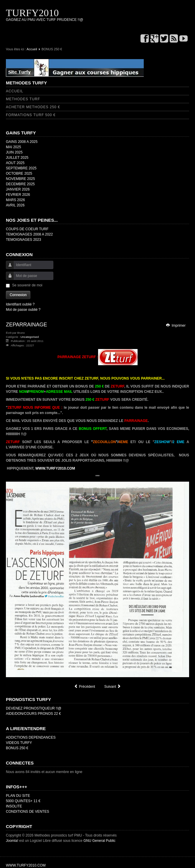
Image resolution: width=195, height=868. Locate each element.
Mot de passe (8, 279)
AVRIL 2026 (15, 205)
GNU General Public (99, 841)
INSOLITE (14, 806)
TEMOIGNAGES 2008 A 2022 (29, 234)
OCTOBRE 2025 (19, 173)
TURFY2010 (32, 13)
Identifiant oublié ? (20, 304)
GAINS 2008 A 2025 (22, 142)
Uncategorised (30, 337)
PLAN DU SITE (18, 796)
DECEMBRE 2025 (20, 184)
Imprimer (176, 325)
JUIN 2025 (14, 152)
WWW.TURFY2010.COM (55, 468)
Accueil (32, 49)
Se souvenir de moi (27, 285)
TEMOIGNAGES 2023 (23, 240)
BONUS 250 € (17, 748)
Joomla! (12, 841)
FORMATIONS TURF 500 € (31, 115)
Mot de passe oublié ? (23, 310)
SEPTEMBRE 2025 (21, 168)
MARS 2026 (15, 200)
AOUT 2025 (15, 163)
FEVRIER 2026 (18, 195)
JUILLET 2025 (17, 158)
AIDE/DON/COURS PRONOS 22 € (33, 714)
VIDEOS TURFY (19, 743)
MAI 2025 (13, 147)
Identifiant (8, 268)
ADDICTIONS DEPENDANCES (31, 737)
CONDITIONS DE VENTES (28, 812)
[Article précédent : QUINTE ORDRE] (85, 687)
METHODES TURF (23, 99)
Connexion (18, 295)
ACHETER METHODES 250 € (33, 107)
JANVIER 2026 (18, 189)
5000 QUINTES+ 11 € (23, 801)
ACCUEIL (15, 91)
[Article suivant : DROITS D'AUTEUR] (113, 687)
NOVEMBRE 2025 (20, 179)
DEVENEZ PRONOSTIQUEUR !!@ (34, 708)
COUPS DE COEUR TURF (27, 229)
